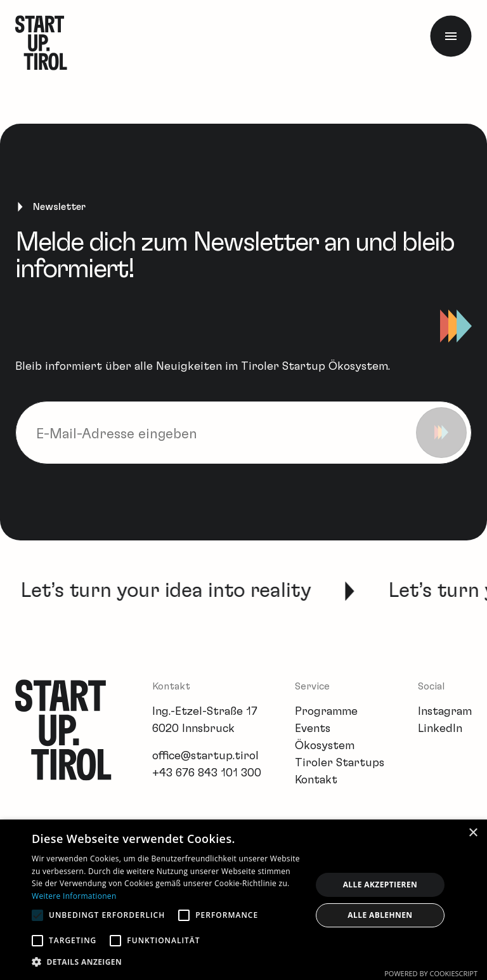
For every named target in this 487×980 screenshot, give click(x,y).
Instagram (445, 712)
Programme (326, 712)
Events (313, 729)
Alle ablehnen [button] (380, 915)
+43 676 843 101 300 (207, 773)
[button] (167, 962)
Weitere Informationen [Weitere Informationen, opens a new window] (74, 896)
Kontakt (316, 780)
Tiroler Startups (340, 763)
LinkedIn (440, 729)
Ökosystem (325, 746)
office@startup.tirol (205, 756)
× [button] (473, 833)
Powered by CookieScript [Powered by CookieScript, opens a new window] (431, 973)
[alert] (243, 900)
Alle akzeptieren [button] (380, 885)
